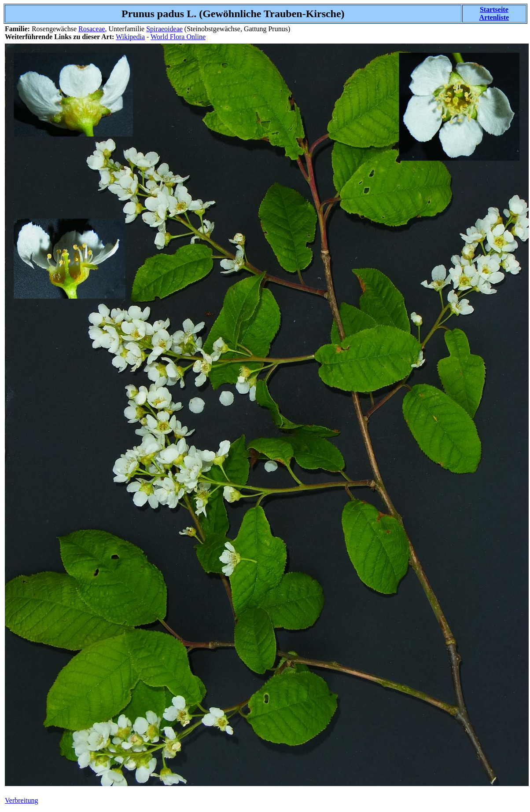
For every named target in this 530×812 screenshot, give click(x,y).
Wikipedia (130, 37)
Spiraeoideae (164, 29)
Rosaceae (92, 29)
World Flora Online (178, 37)
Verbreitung (22, 800)
